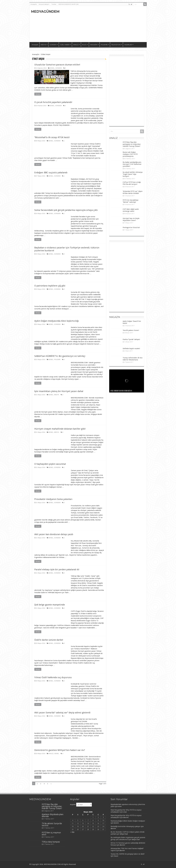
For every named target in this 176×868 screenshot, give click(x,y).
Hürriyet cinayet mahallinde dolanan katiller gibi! (60, 429)
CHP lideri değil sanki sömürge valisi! (131, 210)
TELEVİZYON (116, 45)
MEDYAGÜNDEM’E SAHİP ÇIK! (69, 4)
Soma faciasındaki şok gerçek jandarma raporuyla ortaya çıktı (66, 210)
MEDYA (43, 45)
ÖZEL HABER (65, 45)
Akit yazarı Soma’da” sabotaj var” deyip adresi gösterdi (62, 713)
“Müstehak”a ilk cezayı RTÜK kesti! (52, 137)
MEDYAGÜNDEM (45, 12)
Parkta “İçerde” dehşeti (131, 339)
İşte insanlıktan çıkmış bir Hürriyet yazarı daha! (59, 391)
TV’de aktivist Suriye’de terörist (52, 825)
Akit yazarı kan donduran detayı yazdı (54, 534)
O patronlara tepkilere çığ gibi (50, 286)
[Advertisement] (104, 24)
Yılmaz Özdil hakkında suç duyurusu (53, 677)
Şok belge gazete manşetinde (50, 605)
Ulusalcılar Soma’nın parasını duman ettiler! (57, 65)
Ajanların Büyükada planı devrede (53, 815)
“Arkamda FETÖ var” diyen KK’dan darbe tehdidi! (133, 192)
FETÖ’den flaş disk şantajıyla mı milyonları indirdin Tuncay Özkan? (132, 144)
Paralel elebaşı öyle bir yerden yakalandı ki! (57, 569)
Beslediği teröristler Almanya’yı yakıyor (126, 826)
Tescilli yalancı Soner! (131, 330)
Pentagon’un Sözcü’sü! (131, 227)
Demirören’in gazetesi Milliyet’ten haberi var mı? (60, 750)
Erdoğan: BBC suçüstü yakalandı (51, 173)
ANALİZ (76, 45)
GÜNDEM (53, 45)
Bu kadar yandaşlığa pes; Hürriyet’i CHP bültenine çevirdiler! (132, 164)
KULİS (84, 45)
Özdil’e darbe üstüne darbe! (49, 640)
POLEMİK (104, 45)
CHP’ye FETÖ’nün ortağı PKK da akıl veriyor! (132, 183)
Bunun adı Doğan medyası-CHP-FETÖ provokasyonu (130, 154)
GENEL (52, 68)
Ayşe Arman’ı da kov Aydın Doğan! (121, 391)
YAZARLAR (128, 45)
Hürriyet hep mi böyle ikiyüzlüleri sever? (131, 219)
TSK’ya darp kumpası (51, 842)
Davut (116, 856)
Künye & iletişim (44, 4)
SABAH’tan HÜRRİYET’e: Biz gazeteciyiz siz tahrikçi (60, 356)
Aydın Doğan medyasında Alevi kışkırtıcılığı (57, 321)
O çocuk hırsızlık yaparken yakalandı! (53, 102)
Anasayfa (34, 4)
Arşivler (73, 804)
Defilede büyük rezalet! (131, 349)
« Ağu (72, 832)
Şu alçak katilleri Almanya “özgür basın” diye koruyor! (133, 174)
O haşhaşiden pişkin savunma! (50, 464)
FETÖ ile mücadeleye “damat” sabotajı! (131, 201)
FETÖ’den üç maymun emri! (51, 834)
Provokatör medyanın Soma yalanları (53, 499)
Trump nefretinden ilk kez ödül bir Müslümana (133, 359)
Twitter (54, 4)
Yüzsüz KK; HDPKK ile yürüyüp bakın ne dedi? (128, 854)
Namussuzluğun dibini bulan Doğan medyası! (128, 821)
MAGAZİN (94, 45)
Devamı (38, 94)
